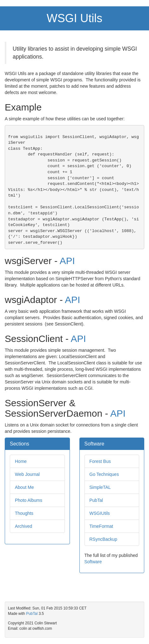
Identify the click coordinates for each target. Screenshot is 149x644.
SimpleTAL (100, 487)
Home (21, 461)
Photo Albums (28, 500)
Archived (23, 526)
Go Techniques (104, 474)
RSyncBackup (103, 539)
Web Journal (27, 474)
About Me (24, 487)
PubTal (96, 500)
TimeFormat (101, 526)
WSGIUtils (100, 513)
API (67, 261)
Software (93, 562)
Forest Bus (100, 461)
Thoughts (24, 513)
